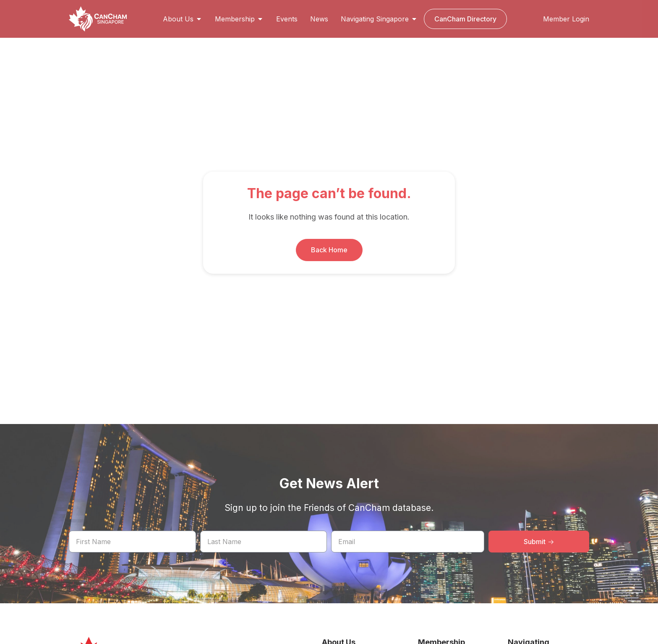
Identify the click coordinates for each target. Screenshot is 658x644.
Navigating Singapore (379, 19)
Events (287, 19)
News (319, 19)
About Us (183, 19)
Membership (239, 19)
